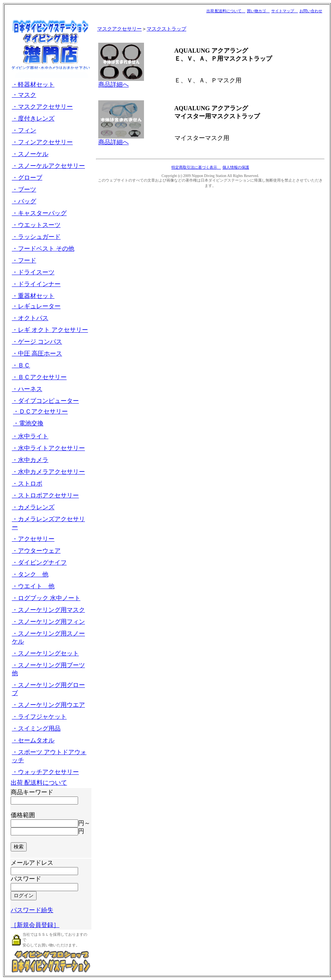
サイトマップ (285, 11)
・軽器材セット (33, 84)
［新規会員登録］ (35, 925)
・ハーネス (27, 389)
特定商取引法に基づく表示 (196, 167)
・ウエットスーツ (36, 225)
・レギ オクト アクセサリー (50, 330)
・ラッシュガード (36, 237)
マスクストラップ (166, 29)
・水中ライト (30, 436)
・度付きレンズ (33, 118)
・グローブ (27, 178)
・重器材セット (33, 296)
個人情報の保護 (236, 167)
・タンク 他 (30, 574)
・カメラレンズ (33, 507)
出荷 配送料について (226, 11)
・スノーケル (30, 154)
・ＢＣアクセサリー (39, 377)
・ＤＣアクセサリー (40, 411)
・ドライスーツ (33, 272)
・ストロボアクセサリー (45, 495)
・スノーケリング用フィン (48, 622)
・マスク (24, 95)
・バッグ (24, 201)
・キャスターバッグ (39, 213)
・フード (24, 260)
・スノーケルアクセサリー (48, 166)
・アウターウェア (36, 551)
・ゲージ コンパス (37, 342)
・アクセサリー (33, 539)
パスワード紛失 (32, 910)
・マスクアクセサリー (42, 107)
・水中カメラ (30, 460)
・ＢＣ (21, 365)
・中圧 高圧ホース (37, 353)
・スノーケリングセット (45, 653)
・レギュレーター (36, 306)
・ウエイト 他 (33, 586)
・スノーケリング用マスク (48, 610)
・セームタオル (33, 740)
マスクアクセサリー (119, 29)
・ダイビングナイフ (39, 562)
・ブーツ (24, 189)
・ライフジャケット (39, 717)
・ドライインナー (36, 284)
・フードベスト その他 (43, 249)
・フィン (24, 130)
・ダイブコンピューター (45, 401)
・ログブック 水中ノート (46, 598)
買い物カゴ (258, 11)
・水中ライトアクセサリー (48, 448)
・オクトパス (30, 318)
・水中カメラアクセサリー (48, 472)
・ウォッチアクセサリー (45, 772)
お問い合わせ (311, 11)
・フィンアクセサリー (42, 142)
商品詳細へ (114, 84)
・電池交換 (28, 423)
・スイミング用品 (36, 728)
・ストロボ (27, 484)
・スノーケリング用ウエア (48, 705)
